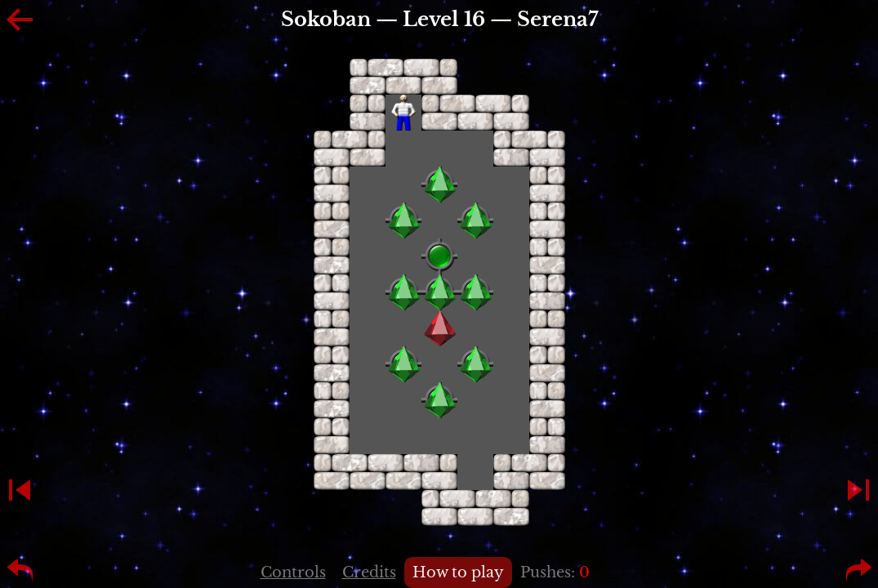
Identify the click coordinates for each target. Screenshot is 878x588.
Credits (369, 572)
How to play (458, 572)
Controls (293, 572)
